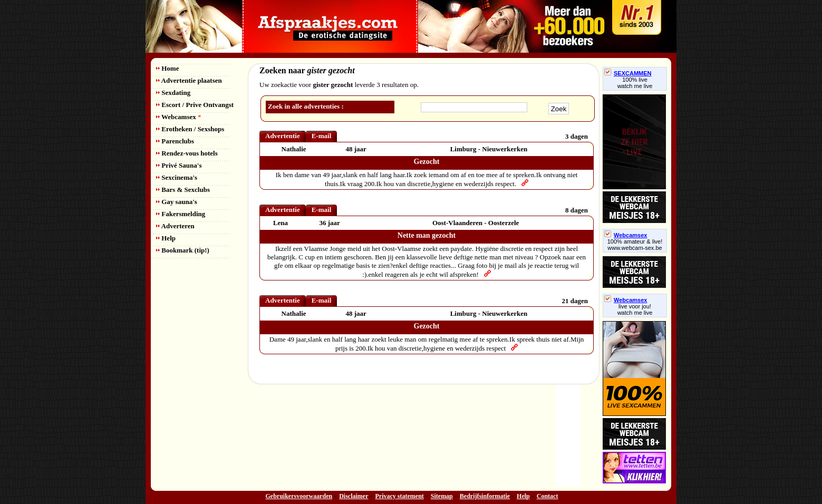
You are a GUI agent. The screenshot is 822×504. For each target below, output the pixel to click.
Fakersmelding (181, 214)
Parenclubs (175, 141)
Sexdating (173, 93)
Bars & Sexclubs (183, 190)
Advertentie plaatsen (189, 80)
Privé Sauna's (179, 165)
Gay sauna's (177, 202)
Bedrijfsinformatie (485, 496)
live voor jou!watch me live (635, 309)
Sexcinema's (177, 177)
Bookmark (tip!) (183, 250)
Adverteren (175, 226)
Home (167, 68)
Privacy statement (400, 496)
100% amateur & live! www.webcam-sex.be (635, 245)
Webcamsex (178, 117)
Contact (548, 496)
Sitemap (442, 496)
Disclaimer (354, 496)
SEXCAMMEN (628, 73)
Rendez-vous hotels (187, 153)
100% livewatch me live (635, 83)
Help (166, 238)
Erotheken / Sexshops (190, 129)
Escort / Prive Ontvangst (195, 105)
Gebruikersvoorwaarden (299, 496)
